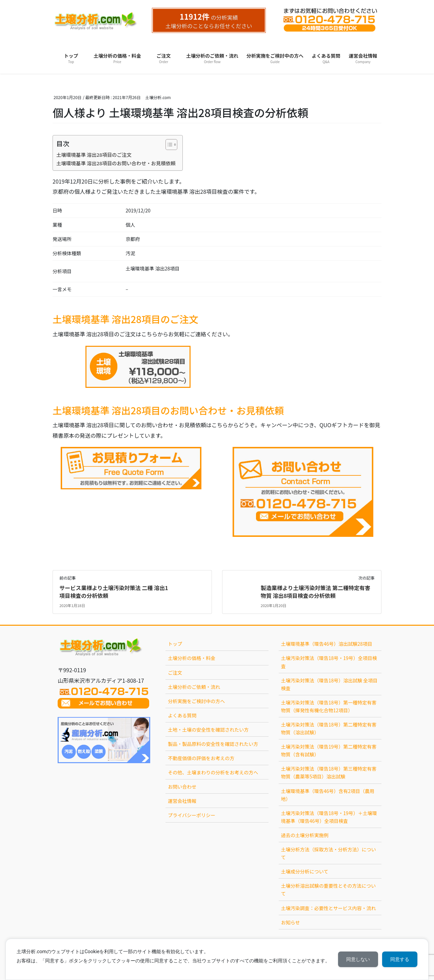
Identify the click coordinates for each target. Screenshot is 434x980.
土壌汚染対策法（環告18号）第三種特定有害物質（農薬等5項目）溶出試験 (329, 772)
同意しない (358, 959)
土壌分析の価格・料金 (192, 658)
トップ (175, 644)
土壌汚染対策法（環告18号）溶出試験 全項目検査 (329, 684)
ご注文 (175, 673)
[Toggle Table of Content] (168, 145)
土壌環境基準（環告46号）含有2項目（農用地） (328, 795)
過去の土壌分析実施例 (305, 835)
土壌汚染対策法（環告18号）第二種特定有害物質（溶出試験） (329, 728)
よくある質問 (182, 715)
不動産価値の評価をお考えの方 (201, 758)
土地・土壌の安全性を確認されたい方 (208, 730)
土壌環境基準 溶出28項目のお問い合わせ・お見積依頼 (116, 163)
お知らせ (291, 922)
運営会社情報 (182, 801)
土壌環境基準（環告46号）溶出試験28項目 (327, 644)
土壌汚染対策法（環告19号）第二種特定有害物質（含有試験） (329, 750)
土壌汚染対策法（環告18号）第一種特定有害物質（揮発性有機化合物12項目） (329, 706)
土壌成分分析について (305, 871)
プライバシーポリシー (192, 815)
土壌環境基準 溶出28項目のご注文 (94, 155)
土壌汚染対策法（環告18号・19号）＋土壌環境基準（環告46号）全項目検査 (329, 817)
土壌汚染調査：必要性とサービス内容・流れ (329, 908)
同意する (400, 959)
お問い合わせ (182, 787)
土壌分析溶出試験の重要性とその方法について (329, 890)
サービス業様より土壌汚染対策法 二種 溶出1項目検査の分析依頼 (114, 591)
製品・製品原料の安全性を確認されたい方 (213, 744)
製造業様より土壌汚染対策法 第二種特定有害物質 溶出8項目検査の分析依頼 (315, 591)
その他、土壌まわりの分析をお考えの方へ (213, 772)
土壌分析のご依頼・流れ (194, 687)
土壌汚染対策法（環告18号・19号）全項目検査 (329, 662)
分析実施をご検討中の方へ (196, 701)
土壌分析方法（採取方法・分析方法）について (329, 853)
